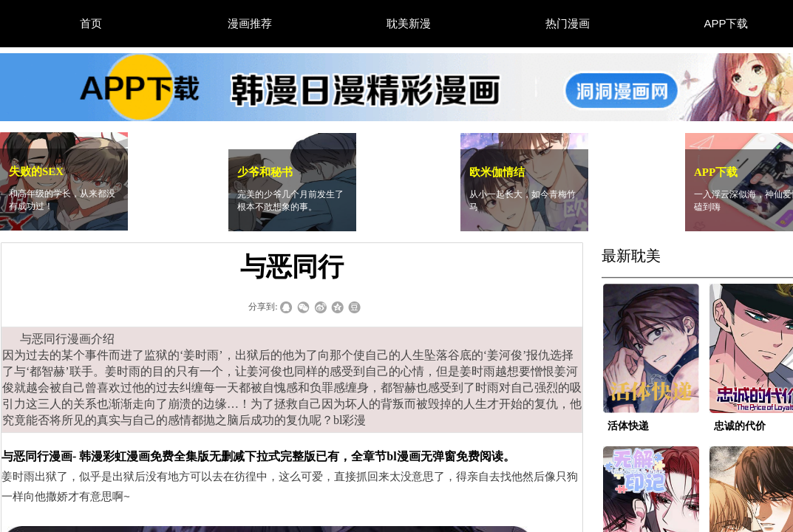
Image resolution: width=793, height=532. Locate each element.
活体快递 (628, 426)
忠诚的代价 (740, 426)
